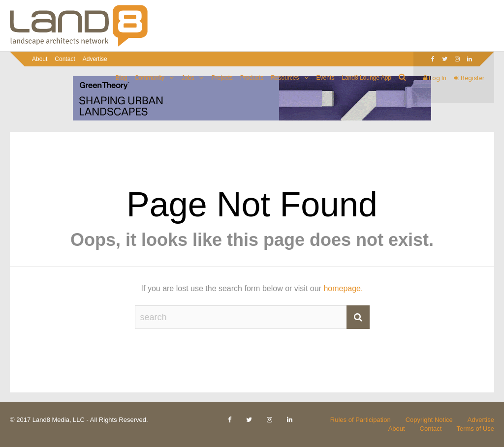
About (40, 59)
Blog (121, 78)
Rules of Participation (361, 420)
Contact (65, 59)
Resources (285, 78)
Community (149, 78)
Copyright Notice (429, 420)
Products (252, 78)
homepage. (343, 288)
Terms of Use (475, 429)
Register (469, 78)
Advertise (95, 59)
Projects (222, 78)
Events (326, 78)
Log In (435, 78)
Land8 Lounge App (366, 78)
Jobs (188, 78)
